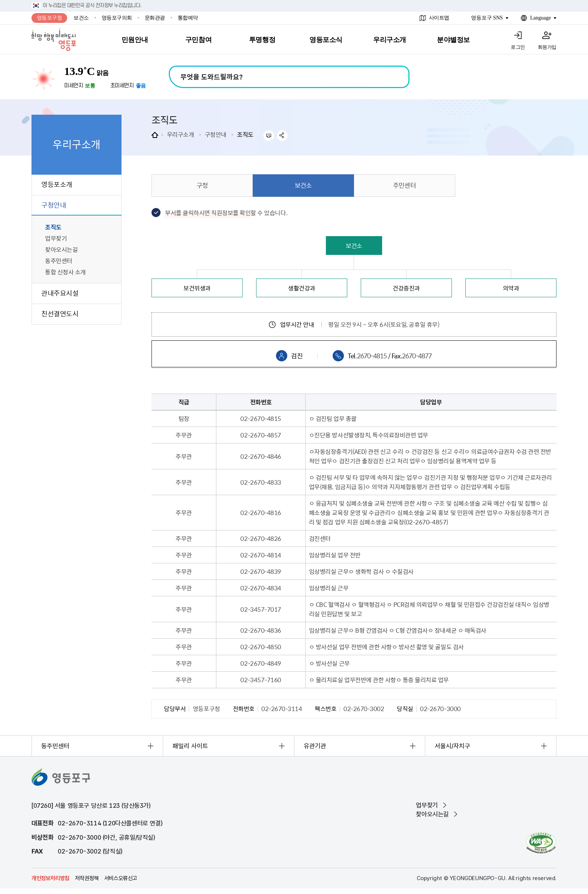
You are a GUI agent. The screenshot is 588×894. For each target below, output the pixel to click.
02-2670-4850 (261, 647)
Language (541, 18)
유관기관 (315, 746)
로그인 (518, 47)
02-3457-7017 (261, 609)
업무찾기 (427, 805)
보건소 (81, 18)
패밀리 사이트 (190, 746)
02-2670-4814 (261, 555)
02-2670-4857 (261, 435)
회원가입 (547, 47)
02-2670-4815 (261, 418)
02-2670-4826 (261, 538)
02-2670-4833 (261, 482)
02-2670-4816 (261, 512)
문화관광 (155, 18)
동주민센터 (55, 746)
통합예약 (188, 18)
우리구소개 (181, 134)
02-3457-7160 (261, 680)
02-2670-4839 (261, 571)
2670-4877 (417, 356)
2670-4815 (372, 356)
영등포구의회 (117, 18)
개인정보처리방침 (50, 878)
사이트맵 (439, 18)
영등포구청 (49, 18)
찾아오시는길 (432, 814)
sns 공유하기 (283, 136)
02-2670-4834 (261, 588)
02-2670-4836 (261, 630)
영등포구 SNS (487, 18)
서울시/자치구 (452, 746)
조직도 (245, 134)
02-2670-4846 (261, 456)
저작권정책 (87, 878)
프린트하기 (269, 136)
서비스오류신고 (121, 878)
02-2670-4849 (261, 663)
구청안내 (216, 134)
